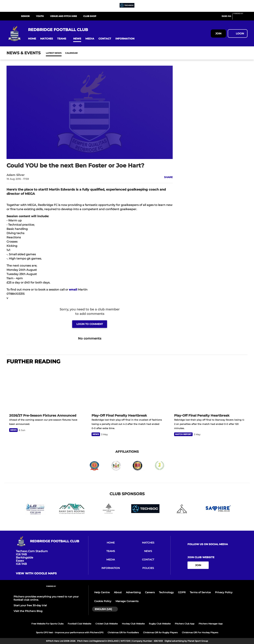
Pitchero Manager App (211, 624)
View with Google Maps (36, 573)
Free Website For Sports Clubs (47, 624)
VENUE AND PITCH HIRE (64, 16)
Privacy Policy (224, 592)
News (49, 53)
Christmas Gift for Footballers (123, 632)
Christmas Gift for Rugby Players (160, 632)
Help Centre (102, 592)
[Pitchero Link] (240, 18)
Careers (150, 592)
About (118, 592)
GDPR (182, 592)
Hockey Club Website (133, 624)
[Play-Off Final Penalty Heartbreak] (127, 390)
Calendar (63, 53)
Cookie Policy (103, 601)
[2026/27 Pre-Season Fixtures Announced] (45, 390)
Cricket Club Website (107, 624)
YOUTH (40, 16)
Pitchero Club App (185, 624)
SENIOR (25, 16)
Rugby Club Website (160, 624)
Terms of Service (200, 592)
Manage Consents (127, 601)
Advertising (133, 592)
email (73, 290)
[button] (32, 39)
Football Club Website (79, 624)
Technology (166, 592)
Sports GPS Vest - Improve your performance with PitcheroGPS (70, 632)
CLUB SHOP (90, 16)
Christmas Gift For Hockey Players (200, 632)
